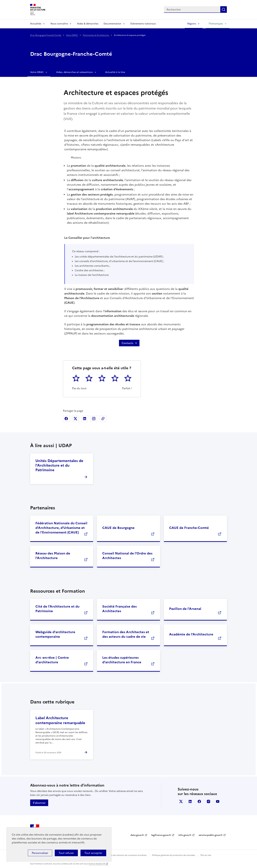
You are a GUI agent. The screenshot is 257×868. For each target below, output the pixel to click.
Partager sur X (75, 419)
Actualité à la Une (115, 72)
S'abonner (39, 803)
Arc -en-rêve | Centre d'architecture (52, 660)
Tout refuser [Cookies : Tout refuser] (66, 853)
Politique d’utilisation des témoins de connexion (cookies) (120, 855)
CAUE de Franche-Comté (189, 528)
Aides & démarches (88, 24)
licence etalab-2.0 (97, 864)
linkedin (190, 801)
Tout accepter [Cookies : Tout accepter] (93, 853)
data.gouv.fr (137, 835)
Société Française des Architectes (119, 609)
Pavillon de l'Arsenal (185, 609)
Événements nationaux (143, 24)
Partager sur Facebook (66, 419)
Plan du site (206, 855)
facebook (199, 801)
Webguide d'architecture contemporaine (55, 634)
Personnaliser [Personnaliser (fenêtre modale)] (40, 853)
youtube (218, 801)
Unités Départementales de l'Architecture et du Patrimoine (59, 465)
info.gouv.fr (185, 835)
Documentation (112, 24)
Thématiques (216, 24)
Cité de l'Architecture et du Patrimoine (57, 609)
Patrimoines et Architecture (96, 35)
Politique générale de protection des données (173, 855)
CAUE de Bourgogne (118, 528)
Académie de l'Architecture (191, 634)
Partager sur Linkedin (85, 419)
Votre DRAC (72, 35)
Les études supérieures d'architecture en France (122, 660)
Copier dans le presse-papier (103, 419)
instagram (208, 801)
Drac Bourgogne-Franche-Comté (46, 35)
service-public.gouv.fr (211, 835)
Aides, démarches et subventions (74, 72)
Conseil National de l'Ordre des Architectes (127, 556)
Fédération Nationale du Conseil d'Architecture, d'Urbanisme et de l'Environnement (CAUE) (61, 528)
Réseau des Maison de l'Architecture (53, 556)
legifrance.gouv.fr (161, 835)
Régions (192, 24)
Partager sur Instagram (94, 419)
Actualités (36, 24)
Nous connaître (59, 24)
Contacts (127, 343)
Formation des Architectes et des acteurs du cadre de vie (126, 634)
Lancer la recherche (224, 10)
